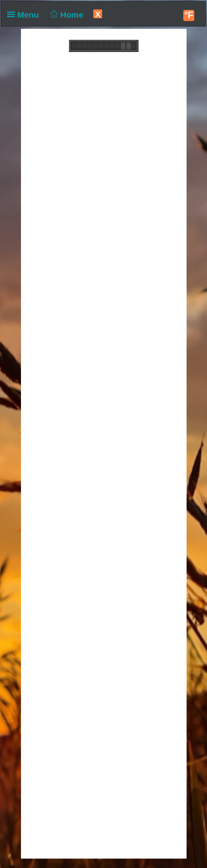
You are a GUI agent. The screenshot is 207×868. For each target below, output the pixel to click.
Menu (25, 15)
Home (66, 15)
